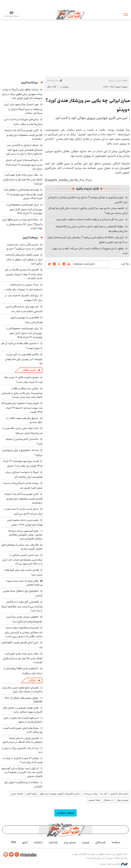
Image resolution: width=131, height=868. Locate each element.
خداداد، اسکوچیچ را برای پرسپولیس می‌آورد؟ (22, 453)
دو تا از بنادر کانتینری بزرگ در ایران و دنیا (22, 750)
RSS (14, 842)
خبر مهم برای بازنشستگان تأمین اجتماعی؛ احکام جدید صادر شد (24, 309)
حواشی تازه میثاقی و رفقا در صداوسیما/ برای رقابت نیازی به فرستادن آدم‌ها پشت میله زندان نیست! (22, 393)
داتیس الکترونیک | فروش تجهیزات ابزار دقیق (60, 794)
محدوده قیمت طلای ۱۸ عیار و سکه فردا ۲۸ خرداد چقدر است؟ (23, 380)
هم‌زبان (85, 842)
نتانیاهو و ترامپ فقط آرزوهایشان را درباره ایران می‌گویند (23, 671)
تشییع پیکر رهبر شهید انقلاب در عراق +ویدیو (24, 420)
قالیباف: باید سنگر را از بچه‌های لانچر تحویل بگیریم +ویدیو (22, 547)
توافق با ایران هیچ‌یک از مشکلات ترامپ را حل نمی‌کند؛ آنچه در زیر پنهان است (90, 251)
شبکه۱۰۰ (116, 842)
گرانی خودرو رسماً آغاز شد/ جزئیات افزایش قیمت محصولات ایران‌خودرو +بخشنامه (23, 135)
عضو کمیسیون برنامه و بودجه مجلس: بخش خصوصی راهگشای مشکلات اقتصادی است (25, 535)
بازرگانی (32, 680)
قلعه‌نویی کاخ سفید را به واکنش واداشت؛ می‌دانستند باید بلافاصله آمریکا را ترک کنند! (22, 606)
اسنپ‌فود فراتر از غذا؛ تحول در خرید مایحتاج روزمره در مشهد (23, 720)
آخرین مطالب (29, 370)
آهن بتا (104, 794)
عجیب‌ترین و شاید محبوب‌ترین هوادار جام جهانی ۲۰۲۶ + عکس (25, 522)
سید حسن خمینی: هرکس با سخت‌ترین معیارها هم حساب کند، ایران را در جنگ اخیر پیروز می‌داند (22, 559)
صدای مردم (70, 842)
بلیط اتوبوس (94, 800)
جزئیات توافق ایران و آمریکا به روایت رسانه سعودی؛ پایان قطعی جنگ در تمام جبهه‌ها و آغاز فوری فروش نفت (22, 94)
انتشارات (38, 842)
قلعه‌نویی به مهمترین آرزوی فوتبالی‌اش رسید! (26, 320)
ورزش (111, 80)
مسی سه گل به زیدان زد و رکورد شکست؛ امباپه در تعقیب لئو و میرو (90, 219)
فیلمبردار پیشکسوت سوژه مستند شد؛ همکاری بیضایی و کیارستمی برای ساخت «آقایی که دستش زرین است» (24, 632)
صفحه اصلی (122, 80)
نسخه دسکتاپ (65, 813)
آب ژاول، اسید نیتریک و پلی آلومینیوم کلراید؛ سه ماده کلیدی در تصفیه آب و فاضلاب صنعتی (22, 772)
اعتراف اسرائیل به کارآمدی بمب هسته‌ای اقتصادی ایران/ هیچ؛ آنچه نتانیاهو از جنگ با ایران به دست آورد (24, 149)
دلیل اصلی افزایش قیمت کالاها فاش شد (22, 645)
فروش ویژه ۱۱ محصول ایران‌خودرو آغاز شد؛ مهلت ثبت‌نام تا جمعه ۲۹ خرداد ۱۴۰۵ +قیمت (22, 407)
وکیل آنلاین (31, 794)
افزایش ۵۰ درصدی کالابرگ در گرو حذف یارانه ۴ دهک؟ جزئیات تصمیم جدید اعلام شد (24, 274)
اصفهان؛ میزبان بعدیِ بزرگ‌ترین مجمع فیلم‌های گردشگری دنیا (24, 619)
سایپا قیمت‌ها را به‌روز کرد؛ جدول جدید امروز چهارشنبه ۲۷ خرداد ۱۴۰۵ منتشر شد (24, 164)
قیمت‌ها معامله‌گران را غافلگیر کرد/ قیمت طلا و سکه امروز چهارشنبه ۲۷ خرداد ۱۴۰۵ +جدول (23, 194)
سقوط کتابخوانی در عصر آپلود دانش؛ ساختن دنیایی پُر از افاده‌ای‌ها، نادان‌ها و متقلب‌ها (91, 229)
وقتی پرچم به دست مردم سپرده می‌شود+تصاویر (24, 583)
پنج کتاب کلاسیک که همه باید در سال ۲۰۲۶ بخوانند (24, 298)
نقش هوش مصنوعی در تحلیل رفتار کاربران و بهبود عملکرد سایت (23, 710)
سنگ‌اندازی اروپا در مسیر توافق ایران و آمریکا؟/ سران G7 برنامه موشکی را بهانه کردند (22, 224)
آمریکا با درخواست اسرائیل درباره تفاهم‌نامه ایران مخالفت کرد (24, 475)
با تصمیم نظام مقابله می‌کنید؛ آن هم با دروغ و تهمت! (22, 346)
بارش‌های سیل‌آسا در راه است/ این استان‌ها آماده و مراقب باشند (23, 122)
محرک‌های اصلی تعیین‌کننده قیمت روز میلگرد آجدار (23, 730)
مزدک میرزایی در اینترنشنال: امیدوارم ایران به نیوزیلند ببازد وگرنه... (23, 287)
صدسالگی (100, 842)
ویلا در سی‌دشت (90, 794)
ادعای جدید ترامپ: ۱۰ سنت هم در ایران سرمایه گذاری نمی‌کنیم (24, 511)
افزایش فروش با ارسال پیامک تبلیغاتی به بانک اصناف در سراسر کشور (23, 740)
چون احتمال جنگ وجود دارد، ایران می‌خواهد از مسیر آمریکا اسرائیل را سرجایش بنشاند (23, 109)
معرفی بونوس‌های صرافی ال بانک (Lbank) (23, 700)
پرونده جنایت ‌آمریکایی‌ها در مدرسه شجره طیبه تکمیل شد (23, 485)
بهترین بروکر (122, 800)
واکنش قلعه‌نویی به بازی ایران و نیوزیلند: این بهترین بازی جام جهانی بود (24, 359)
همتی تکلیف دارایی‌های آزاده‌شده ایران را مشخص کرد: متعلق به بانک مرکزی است (24, 259)
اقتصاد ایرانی (17, 794)
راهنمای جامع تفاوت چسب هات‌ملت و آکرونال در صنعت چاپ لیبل (22, 690)
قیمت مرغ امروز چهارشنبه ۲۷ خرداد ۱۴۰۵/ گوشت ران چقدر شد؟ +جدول (23, 463)
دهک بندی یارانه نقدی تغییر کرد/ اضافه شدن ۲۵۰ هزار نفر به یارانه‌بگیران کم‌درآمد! (23, 179)
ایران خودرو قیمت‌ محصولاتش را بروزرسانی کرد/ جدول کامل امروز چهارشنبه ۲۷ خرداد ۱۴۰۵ (24, 209)
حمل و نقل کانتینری (119, 794)
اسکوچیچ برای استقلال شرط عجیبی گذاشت (23, 593)
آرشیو (25, 842)
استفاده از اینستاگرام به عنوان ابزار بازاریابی (23, 784)
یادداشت (53, 842)
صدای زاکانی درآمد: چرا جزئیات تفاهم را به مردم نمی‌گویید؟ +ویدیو (25, 246)
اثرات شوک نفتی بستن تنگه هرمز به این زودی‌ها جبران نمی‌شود (22, 431)
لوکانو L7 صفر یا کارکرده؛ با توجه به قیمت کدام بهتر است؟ (22, 760)
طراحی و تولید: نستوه (114, 864)
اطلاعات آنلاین (70, 14)
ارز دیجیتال (109, 800)
